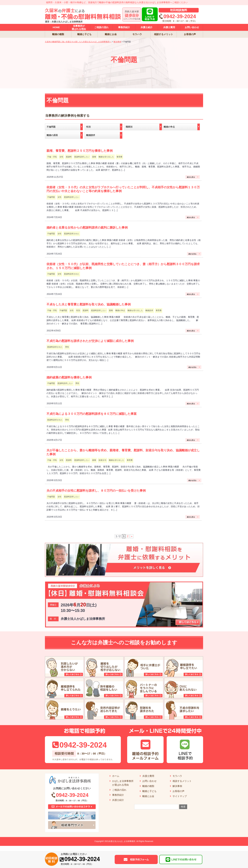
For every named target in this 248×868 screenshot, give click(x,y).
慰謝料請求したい (82, 157)
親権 (94, 157)
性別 (78, 310)
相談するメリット (182, 781)
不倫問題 (51, 197)
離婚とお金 (148, 796)
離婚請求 (149, 310)
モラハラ (177, 776)
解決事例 (177, 786)
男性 (67, 347)
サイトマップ (180, 796)
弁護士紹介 (118, 800)
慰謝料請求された (72, 234)
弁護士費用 (148, 776)
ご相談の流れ (119, 790)
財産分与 (102, 460)
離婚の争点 (120, 310)
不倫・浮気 (52, 157)
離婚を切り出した (106, 157)
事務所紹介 (118, 795)
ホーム (116, 776)
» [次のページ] (132, 536)
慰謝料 (69, 157)
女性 (61, 157)
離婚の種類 (148, 786)
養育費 (119, 157)
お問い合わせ (149, 781)
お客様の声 (178, 791)
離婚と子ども (149, 791)
